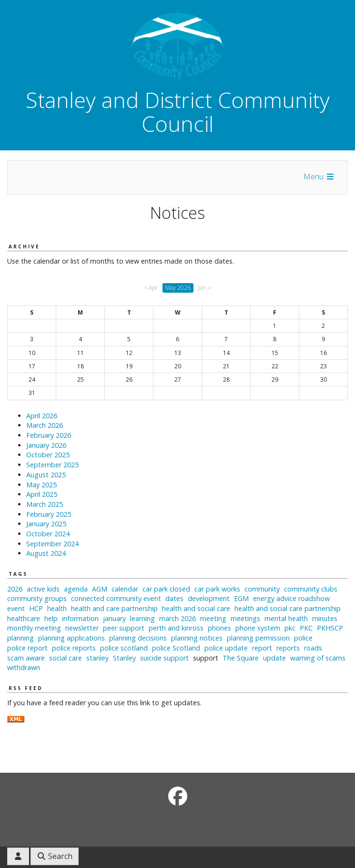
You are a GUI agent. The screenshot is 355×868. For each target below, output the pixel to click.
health (57, 608)
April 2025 (42, 494)
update (274, 658)
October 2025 (48, 455)
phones (219, 628)
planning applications (71, 638)
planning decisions (138, 638)
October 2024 (48, 534)
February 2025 (49, 514)
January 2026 (46, 445)
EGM (241, 598)
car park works (217, 589)
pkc (290, 628)
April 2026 (42, 416)
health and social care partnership (288, 608)
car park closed (166, 589)
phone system (258, 628)
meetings (245, 618)
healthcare (24, 618)
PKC (306, 628)
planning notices (197, 638)
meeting (213, 618)
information (80, 618)
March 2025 (45, 504)
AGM (100, 589)
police (303, 638)
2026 (15, 589)
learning (142, 618)
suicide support (164, 658)
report (262, 648)
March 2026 (45, 425)
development (209, 598)
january (114, 618)
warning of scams (318, 658)
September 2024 (52, 544)
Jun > (205, 288)
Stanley (124, 658)
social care (66, 658)
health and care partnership (114, 608)
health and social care (196, 608)
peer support (124, 628)
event (16, 608)
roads (313, 648)
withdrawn (24, 667)
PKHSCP (330, 628)
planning (20, 638)
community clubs (311, 589)
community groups (37, 598)
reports (288, 648)
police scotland (124, 648)
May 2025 (41, 485)
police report (27, 648)
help (51, 618)
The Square (241, 658)
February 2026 (49, 435)
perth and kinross (176, 628)
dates (174, 598)
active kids (43, 589)
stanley (97, 658)
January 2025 (46, 524)
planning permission (258, 638)
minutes (325, 618)
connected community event (116, 598)
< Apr (151, 288)
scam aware (26, 658)
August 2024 (46, 553)
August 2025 (46, 475)
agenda (76, 589)
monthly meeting (34, 628)
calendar (125, 589)
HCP (36, 608)
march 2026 (177, 618)
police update (226, 648)
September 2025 (52, 465)
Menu (319, 177)
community (262, 589)
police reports (74, 648)
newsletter (82, 628)
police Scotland (176, 648)
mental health (286, 618)
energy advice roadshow (291, 598)
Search (55, 856)
